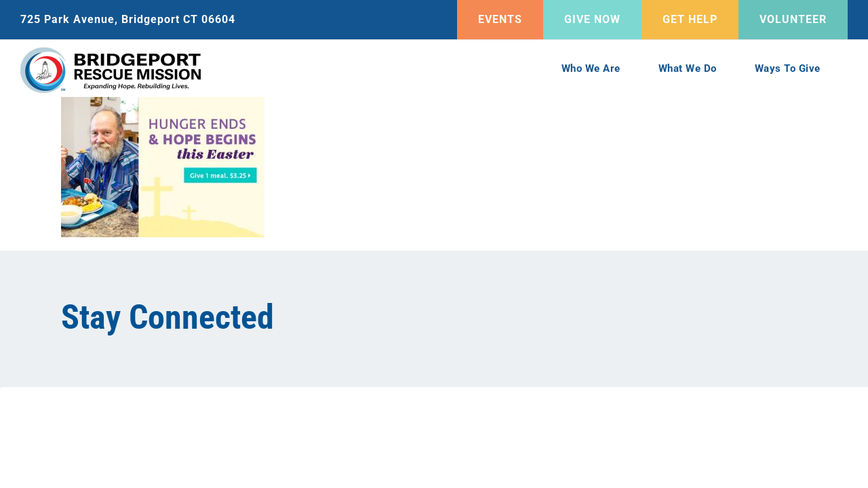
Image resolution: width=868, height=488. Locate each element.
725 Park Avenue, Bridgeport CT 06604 (128, 19)
